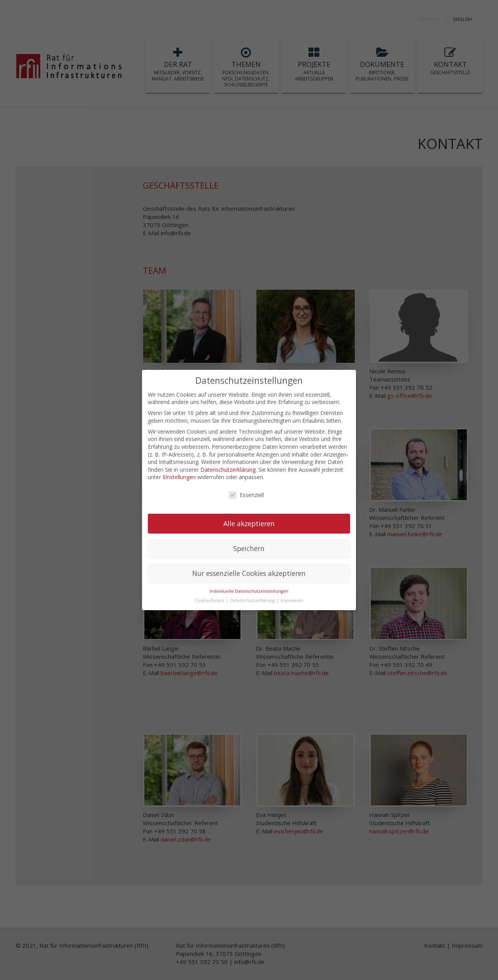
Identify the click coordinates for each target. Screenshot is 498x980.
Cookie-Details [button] (210, 600)
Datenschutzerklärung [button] (253, 600)
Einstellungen (179, 477)
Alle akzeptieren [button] (249, 523)
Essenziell (246, 495)
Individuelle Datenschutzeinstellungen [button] (249, 591)
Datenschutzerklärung (228, 470)
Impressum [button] (292, 600)
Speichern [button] (249, 548)
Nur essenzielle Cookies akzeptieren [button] (249, 573)
